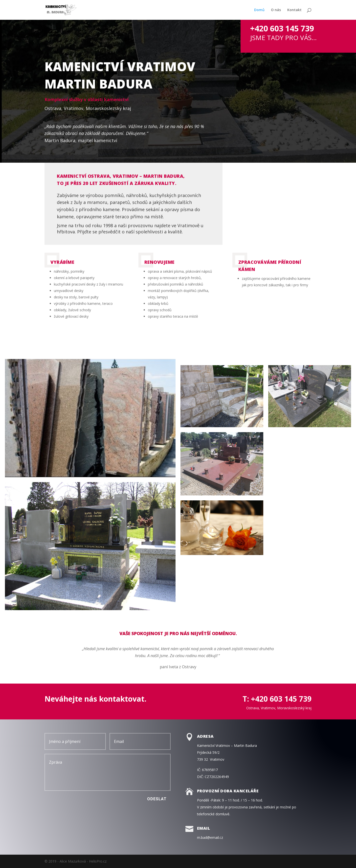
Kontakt (294, 10)
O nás (276, 10)
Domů (259, 10)
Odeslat (157, 799)
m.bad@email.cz (210, 837)
